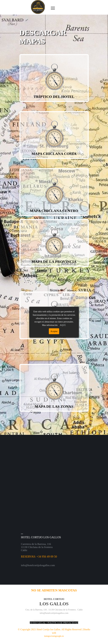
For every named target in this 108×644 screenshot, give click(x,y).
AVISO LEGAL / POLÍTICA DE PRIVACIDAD (54, 623)
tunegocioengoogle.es (54, 636)
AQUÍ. (63, 325)
